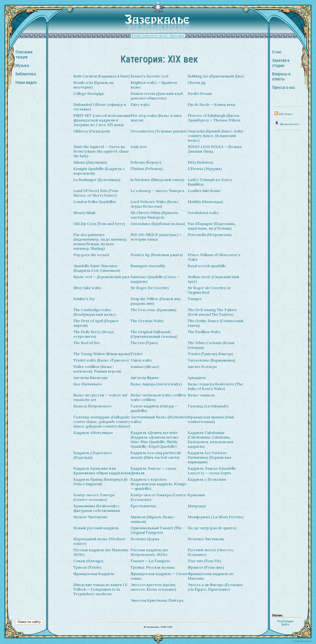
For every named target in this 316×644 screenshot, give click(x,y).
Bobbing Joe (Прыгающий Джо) (216, 76)
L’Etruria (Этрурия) (205, 169)
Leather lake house (204, 191)
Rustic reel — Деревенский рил (101, 277)
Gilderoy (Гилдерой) (92, 131)
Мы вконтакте (287, 124)
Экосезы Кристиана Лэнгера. (157, 600)
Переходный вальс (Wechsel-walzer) (100, 541)
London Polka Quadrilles (95, 202)
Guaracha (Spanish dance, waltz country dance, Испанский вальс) (216, 136)
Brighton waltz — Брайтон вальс (154, 85)
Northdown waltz (203, 213)
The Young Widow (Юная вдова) (102, 354)
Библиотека (26, 74)
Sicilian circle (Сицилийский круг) (213, 279)
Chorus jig (197, 82)
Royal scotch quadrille (207, 266)
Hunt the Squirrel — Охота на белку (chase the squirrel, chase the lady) (101, 151)
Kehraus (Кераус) (146, 162)
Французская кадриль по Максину (211, 576)
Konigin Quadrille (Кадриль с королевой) (99, 171)
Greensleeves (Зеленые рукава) (158, 131)
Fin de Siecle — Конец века (211, 104)
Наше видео (26, 82)
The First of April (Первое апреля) (96, 323)
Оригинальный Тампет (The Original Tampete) (156, 530)
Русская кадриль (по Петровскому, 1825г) (149, 552)
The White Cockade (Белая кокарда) (211, 345)
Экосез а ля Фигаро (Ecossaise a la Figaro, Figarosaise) (215, 587)
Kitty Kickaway (201, 162)
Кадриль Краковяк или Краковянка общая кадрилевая (102, 471)
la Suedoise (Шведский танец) (157, 180)
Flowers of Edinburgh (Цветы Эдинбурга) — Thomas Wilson (214, 118)
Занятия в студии (281, 63)
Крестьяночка (143, 506)
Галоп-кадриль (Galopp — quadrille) (154, 408)
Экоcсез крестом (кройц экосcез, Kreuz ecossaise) (153, 587)
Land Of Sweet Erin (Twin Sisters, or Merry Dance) (96, 193)
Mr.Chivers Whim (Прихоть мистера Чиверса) (154, 215)
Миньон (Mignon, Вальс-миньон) (153, 519)
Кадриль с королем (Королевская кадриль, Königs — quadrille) (158, 484)
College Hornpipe (89, 93)
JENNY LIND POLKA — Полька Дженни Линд (215, 149)
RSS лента (284, 114)
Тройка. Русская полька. (153, 567)
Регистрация (285, 621)
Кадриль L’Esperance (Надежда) (93, 455)
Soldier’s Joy (84, 299)
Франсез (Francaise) (206, 567)
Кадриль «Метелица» (93, 433)
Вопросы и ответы (281, 77)
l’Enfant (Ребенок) (146, 169)
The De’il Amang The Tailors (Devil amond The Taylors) (212, 312)
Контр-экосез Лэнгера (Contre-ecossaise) (94, 497)
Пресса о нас (284, 88)
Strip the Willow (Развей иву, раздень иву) (156, 301)
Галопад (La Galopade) (208, 406)
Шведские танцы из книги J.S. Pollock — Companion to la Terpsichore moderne (101, 589)
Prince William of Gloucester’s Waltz (214, 257)
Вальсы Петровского (92, 406)
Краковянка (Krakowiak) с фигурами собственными (97, 508)
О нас (277, 52)
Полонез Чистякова (206, 539)
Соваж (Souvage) (88, 561)
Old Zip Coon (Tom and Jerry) (99, 224)
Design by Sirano (302, 641)
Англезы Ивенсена (90, 378)
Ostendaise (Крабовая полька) (158, 224)
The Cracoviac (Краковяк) (153, 310)
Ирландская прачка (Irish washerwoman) (211, 419)
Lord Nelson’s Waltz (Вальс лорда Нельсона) (155, 204)
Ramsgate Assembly (148, 266)
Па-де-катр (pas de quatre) (212, 528)
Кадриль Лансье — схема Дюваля (153, 471)
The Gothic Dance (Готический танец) (216, 323)
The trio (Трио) (144, 343)
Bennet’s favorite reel (149, 76)
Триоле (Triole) (87, 567)
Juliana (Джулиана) (90, 162)
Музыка (22, 66)
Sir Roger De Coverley (150, 288)
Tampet (195, 299)
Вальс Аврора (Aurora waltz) (156, 384)
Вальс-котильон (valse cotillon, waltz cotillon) (159, 397)
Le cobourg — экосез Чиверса (157, 191)
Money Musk (84, 213)
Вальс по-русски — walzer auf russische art (100, 397)
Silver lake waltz (87, 288)
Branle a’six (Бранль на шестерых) (94, 85)
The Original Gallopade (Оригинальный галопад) (154, 334)
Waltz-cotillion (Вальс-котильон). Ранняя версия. (98, 369)
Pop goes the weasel (91, 255)
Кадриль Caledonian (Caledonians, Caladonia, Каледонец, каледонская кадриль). (211, 439)
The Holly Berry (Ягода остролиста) (94, 334)
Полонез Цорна (145, 539)
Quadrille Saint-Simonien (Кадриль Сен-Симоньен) (97, 268)
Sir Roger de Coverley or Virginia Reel (209, 290)
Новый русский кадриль (96, 528)
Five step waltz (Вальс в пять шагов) (156, 118)
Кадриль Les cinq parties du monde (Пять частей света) (156, 455)
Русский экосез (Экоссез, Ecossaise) (211, 552)
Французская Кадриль (94, 574)
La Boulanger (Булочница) (97, 180)
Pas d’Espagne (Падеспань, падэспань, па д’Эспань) (212, 226)
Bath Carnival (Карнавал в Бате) (102, 76)
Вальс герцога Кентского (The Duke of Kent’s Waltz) (215, 386)
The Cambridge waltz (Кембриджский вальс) (95, 312)
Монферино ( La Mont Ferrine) (216, 517)
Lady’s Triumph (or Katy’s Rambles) (210, 182)
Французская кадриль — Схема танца (159, 576)
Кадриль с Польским (207, 479)
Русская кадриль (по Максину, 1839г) (101, 552)
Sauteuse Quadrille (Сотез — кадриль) (155, 279)
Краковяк (196, 495)
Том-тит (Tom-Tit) (204, 561)
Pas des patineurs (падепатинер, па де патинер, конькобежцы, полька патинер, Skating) (100, 241)
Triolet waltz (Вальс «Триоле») (101, 360)
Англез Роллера (202, 367)
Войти (285, 625)
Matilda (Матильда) (205, 202)
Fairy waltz (140, 104)
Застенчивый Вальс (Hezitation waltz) (159, 419)
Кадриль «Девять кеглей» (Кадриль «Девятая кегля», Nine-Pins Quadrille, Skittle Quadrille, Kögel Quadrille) (155, 439)
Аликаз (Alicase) (145, 367)
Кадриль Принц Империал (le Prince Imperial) (101, 482)
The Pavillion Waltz (204, 332)
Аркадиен (197, 378)
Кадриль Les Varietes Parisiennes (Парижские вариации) (210, 457)
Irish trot (139, 147)
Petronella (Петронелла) (210, 235)
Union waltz (141, 360)
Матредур (197, 506)
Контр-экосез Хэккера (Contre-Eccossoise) (159, 497)
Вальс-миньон (201, 395)
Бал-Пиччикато (88, 384)
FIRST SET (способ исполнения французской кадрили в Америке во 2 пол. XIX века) (102, 120)
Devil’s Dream (200, 93)
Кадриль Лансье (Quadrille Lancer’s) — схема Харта (212, 471)
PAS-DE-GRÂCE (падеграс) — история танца (156, 237)
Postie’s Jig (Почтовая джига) (157, 255)
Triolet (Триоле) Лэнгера (210, 354)
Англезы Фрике (145, 378)
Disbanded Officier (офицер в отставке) (100, 107)
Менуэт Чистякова (90, 517)
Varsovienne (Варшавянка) (211, 360)
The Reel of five (87, 343)
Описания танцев (24, 55)
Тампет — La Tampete (150, 561)
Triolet (137, 354)
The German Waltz (147, 321)
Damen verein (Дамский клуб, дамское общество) (157, 96)
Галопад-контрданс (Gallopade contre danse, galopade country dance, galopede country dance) (102, 422)
